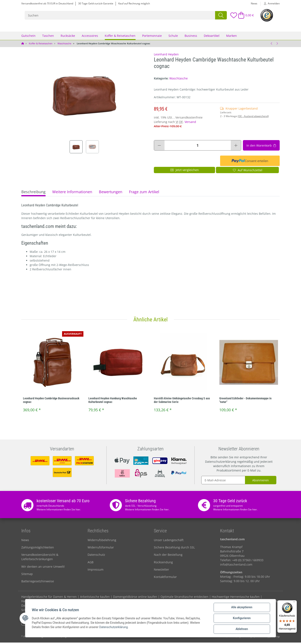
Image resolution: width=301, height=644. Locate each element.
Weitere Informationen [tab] (72, 193)
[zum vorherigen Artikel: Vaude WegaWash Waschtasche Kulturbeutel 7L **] (272, 45)
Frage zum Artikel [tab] (144, 193)
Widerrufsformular (101, 549)
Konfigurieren (242, 618)
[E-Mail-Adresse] (223, 482)
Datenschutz (96, 556)
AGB (91, 564)
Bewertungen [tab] (111, 193)
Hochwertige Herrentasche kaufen (236, 598)
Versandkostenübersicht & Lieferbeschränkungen (40, 558)
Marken (231, 37)
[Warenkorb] (244, 16)
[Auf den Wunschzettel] (247, 172)
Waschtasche (179, 80)
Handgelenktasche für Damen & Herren (49, 598)
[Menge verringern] (159, 147)
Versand (190, 123)
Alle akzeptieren (242, 607)
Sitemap (27, 575)
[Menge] (198, 147)
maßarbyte (248, 638)
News (254, 3)
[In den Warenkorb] (261, 147)
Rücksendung (163, 564)
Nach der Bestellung (168, 556)
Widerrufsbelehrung (102, 541)
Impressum (96, 571)
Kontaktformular (165, 578)
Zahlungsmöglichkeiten (38, 549)
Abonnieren (261, 482)
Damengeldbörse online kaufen (135, 598)
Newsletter (161, 571)
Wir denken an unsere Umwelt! (43, 568)
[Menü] (294, 603)
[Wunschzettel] (229, 16)
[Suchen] (147, 16)
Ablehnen (242, 629)
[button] (270, 4)
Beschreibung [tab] (33, 193)
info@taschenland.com (236, 566)
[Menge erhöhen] (236, 147)
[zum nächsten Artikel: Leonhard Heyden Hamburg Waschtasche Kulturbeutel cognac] (277, 45)
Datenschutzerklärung (221, 463)
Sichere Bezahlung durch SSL (174, 549)
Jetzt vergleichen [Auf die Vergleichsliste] (184, 172)
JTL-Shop (275, 638)
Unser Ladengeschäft (169, 541)
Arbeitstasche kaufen (95, 598)
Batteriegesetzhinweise (38, 583)
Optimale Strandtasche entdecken (184, 598)
